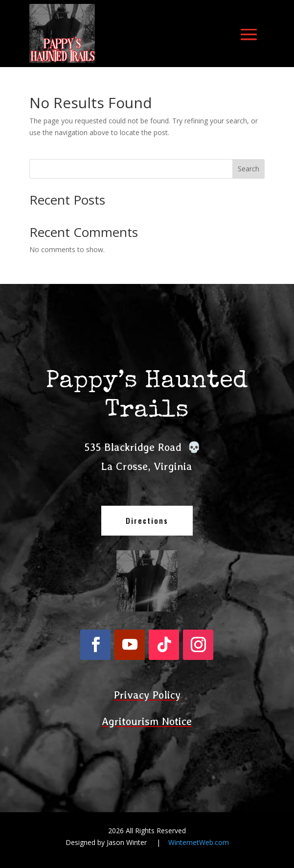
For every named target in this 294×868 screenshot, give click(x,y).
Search (249, 169)
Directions (147, 520)
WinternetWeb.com (199, 842)
